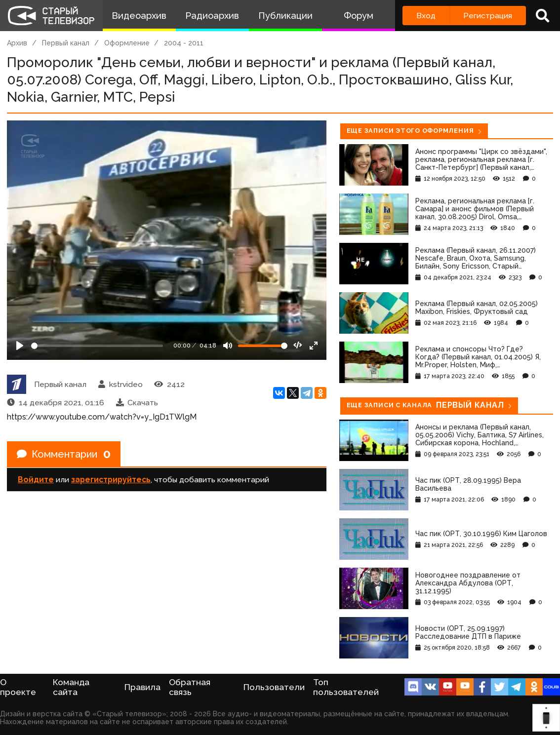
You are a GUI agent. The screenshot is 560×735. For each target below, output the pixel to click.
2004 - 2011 (184, 43)
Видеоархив (139, 16)
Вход (426, 16)
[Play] (20, 346)
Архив (17, 43)
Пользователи (274, 687)
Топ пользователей (346, 687)
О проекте (18, 687)
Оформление (127, 43)
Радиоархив (212, 16)
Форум (359, 16)
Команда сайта (71, 687)
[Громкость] (263, 346)
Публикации (285, 16)
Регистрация (488, 16)
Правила (142, 687)
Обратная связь (190, 687)
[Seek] (97, 346)
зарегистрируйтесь (111, 480)
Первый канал (66, 43)
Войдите (36, 480)
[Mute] (228, 346)
